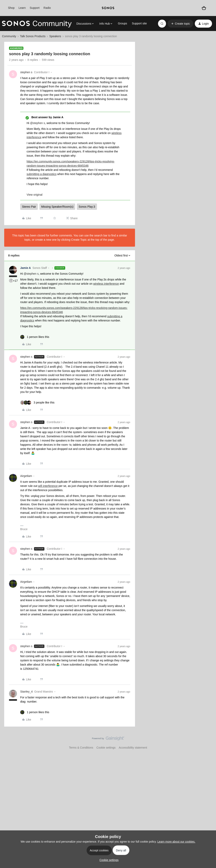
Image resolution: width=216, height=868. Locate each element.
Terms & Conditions (81, 748)
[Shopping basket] (204, 8)
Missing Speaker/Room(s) (57, 207)
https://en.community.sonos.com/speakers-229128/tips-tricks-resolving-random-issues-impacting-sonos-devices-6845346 (71, 164)
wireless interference (106, 284)
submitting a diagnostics (41, 174)
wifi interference (48, 486)
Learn (22, 8)
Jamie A (25, 268)
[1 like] (35, 337)
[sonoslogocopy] (108, 8)
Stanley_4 (26, 692)
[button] (180, 24)
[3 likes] (37, 403)
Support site (139, 23)
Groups (122, 23)
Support (35, 8)
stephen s (26, 72)
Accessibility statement (133, 748)
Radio (47, 8)
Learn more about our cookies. (176, 842)
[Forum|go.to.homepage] (37, 24)
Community (9, 36)
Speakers (55, 36)
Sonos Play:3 (87, 207)
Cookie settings (106, 748)
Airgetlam (26, 476)
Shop (11, 8)
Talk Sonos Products (33, 36)
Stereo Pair (29, 207)
